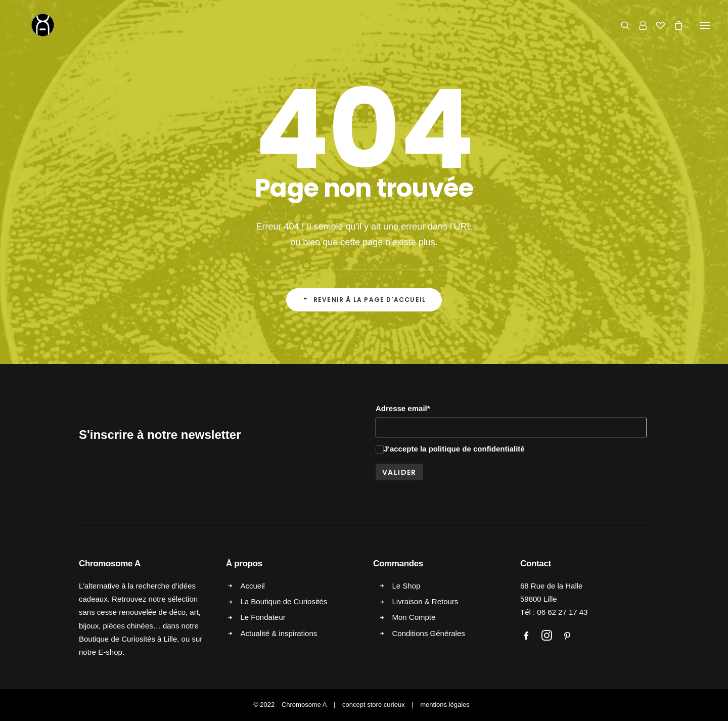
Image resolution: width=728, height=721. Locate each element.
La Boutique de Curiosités (284, 601)
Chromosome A (304, 705)
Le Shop (406, 586)
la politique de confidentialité (472, 449)
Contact (536, 564)
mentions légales (445, 705)
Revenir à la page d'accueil (364, 300)
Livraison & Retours (425, 601)
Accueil (253, 586)
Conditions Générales (429, 633)
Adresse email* (403, 408)
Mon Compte (414, 617)
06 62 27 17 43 (562, 612)
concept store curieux (374, 705)
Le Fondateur (263, 617)
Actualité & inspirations (279, 633)
